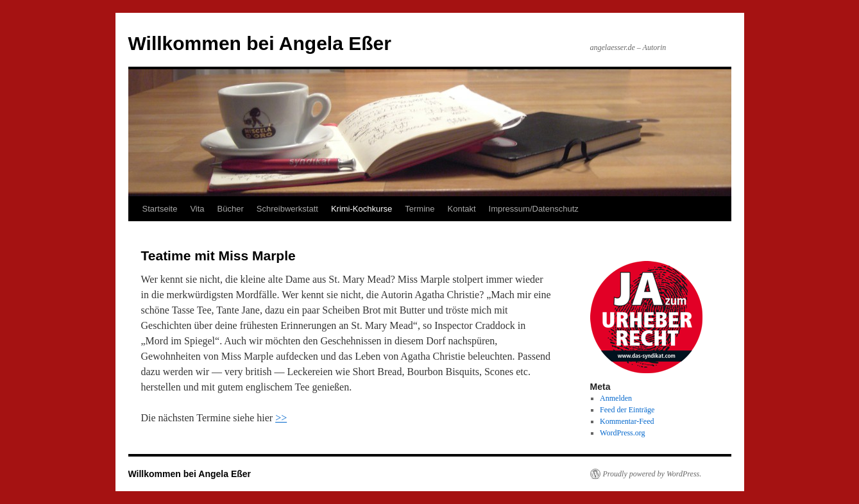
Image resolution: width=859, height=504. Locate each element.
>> (281, 418)
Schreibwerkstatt (287, 209)
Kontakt (462, 209)
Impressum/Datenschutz (534, 209)
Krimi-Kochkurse (361, 209)
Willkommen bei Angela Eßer (260, 43)
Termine (420, 209)
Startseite (160, 209)
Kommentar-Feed (627, 421)
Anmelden (616, 398)
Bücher (231, 209)
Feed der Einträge (627, 410)
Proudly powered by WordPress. (652, 474)
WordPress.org (622, 433)
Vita (197, 209)
